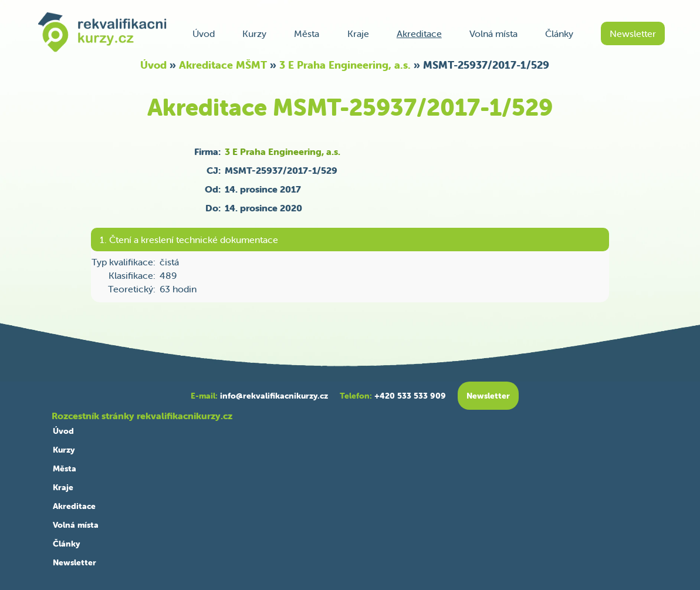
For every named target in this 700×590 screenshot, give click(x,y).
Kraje (358, 33)
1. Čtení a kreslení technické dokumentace (189, 240)
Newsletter (633, 33)
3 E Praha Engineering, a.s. (345, 65)
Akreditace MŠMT (223, 65)
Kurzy (254, 33)
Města (307, 33)
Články (559, 33)
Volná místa (493, 33)
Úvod (204, 33)
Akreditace (419, 33)
